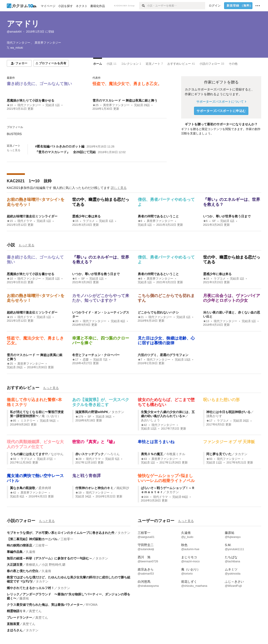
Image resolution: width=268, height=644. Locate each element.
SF (214, 221)
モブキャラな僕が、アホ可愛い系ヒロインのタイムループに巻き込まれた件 (61, 533)
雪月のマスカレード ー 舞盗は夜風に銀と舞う (125, 100)
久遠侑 (31, 552)
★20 (75, 321)
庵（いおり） (51, 416)
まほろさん (15, 630)
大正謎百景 (15, 565)
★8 (140, 221)
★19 (78, 493)
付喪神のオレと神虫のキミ (94, 488)
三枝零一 (67, 539)
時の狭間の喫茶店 (19, 545)
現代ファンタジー (29, 105)
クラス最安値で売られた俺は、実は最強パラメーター (45, 605)
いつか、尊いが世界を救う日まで (227, 216)
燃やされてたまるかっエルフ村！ (31, 588)
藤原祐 (24, 598)
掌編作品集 (15, 552)
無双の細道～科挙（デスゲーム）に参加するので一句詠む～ (50, 558)
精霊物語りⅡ (16, 611)
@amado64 (14, 32)
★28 (78, 459)
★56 (13, 459)
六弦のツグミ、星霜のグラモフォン (163, 355)
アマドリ (23, 24)
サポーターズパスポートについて (221, 102)
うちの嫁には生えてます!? (29, 454)
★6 (205, 221)
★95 (13, 421)
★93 (209, 459)
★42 (144, 425)
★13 (206, 321)
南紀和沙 (123, 488)
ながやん (57, 454)
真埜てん (35, 611)
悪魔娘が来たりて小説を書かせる (31, 100)
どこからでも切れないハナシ (158, 312)
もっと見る (14, 150)
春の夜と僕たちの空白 (23, 571)
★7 (140, 360)
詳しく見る (119, 188)
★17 (75, 360)
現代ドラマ (25, 221)
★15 (10, 221)
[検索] (143, 6)
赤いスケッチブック (90, 454)
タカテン (118, 412)
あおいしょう (150, 420)
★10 (10, 105)
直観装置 (13, 624)
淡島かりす (214, 416)
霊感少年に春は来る (86, 216)
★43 (144, 459)
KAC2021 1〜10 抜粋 (29, 181)
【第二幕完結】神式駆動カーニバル (32, 539)
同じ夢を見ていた (219, 454)
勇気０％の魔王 (152, 454)
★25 (96, 105)
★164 (145, 497)
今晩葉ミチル (176, 454)
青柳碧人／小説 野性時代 (44, 565)
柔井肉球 (45, 488)
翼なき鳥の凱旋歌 (23, 488)
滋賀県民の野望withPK (92, 412)
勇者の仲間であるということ (158, 216)
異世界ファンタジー (116, 105)
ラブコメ (89, 221)
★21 (141, 317)
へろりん (113, 454)
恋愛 (86, 360)
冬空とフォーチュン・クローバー (96, 355)
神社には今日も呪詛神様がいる (228, 412)
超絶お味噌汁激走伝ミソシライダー (32, 216)
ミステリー (28, 421)
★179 (79, 417)
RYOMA (92, 605)
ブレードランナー (19, 618)
